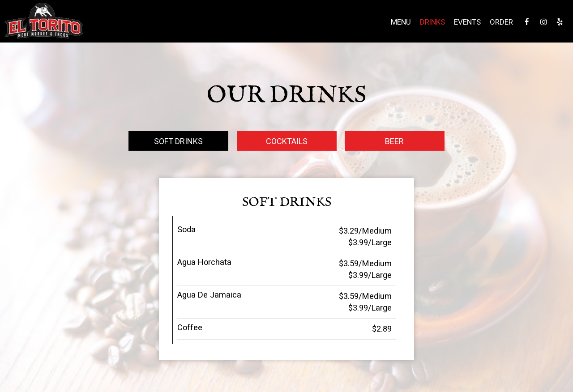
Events (466, 22)
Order (500, 22)
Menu (400, 22)
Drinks (432, 22)
